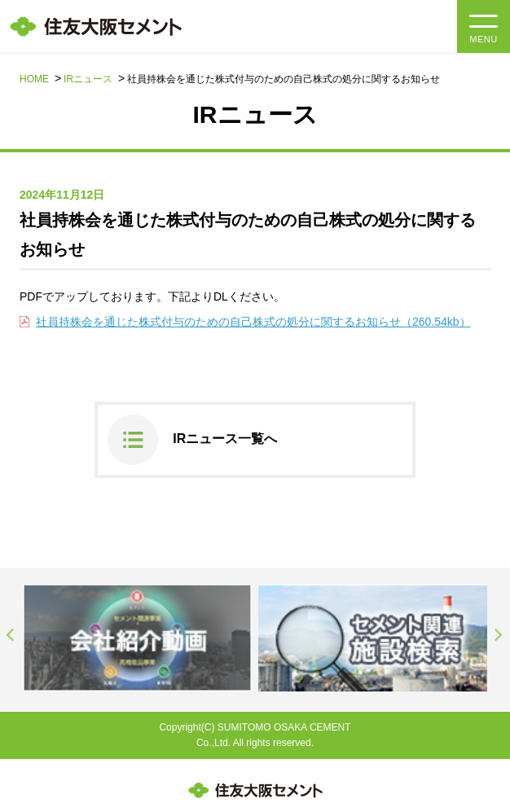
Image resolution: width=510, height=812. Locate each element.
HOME (34, 79)
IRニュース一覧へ (225, 439)
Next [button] (499, 635)
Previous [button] (11, 635)
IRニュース (88, 79)
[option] (137, 638)
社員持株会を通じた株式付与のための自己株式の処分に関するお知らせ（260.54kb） (253, 322)
